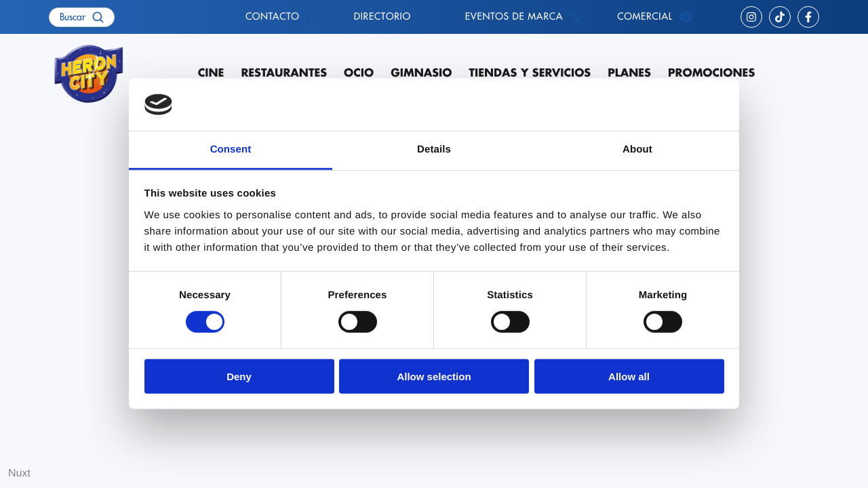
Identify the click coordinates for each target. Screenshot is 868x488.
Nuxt (19, 473)
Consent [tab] (231, 149)
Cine (211, 73)
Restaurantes (284, 73)
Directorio (382, 17)
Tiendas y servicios (530, 73)
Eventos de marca (514, 17)
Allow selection (434, 376)
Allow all (629, 376)
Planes (629, 73)
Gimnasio (421, 73)
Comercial (645, 17)
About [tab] (637, 149)
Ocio (359, 73)
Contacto (273, 17)
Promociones (711, 73)
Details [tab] (434, 149)
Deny (239, 376)
